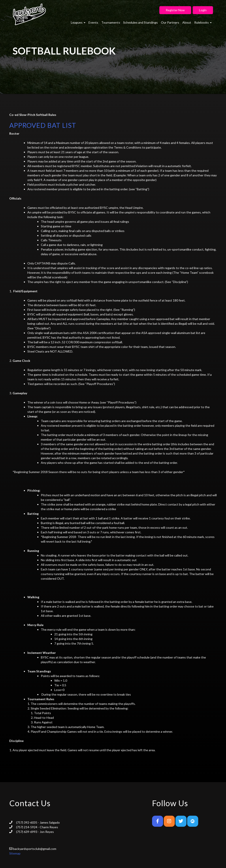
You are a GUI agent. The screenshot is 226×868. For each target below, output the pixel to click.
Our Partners (170, 22)
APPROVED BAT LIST (43, 125)
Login (203, 10)
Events (93, 22)
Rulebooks (203, 22)
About (187, 22)
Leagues (78, 22)
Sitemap (15, 853)
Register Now (175, 10)
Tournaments (111, 22)
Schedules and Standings (140, 22)
